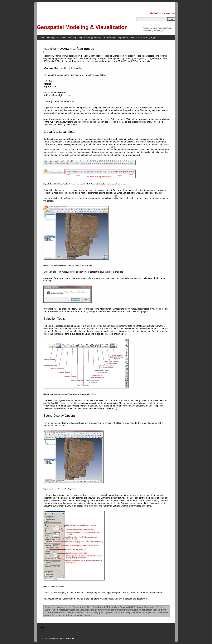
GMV (42, 37)
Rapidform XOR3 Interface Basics (69, 49)
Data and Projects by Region (144, 37)
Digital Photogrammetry (90, 37)
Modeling (72, 37)
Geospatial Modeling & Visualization (82, 27)
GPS (63, 37)
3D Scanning (110, 37)
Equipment (123, 37)
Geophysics (53, 37)
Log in (44, 631)
